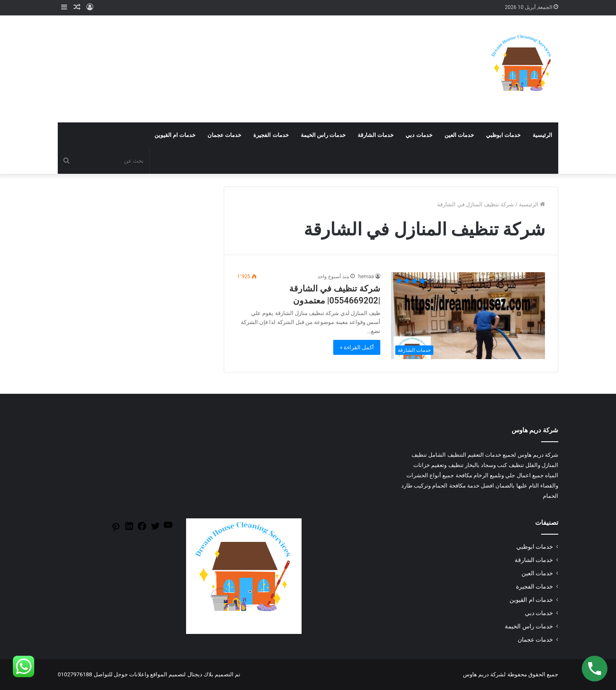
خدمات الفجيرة (271, 135)
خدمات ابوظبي (503, 135)
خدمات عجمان (224, 135)
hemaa (366, 277)
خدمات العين (459, 135)
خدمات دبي (419, 135)
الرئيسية (542, 135)
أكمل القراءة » (357, 347)
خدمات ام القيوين (175, 135)
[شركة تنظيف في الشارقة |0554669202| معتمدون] (468, 316)
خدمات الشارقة (376, 135)
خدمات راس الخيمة (323, 135)
